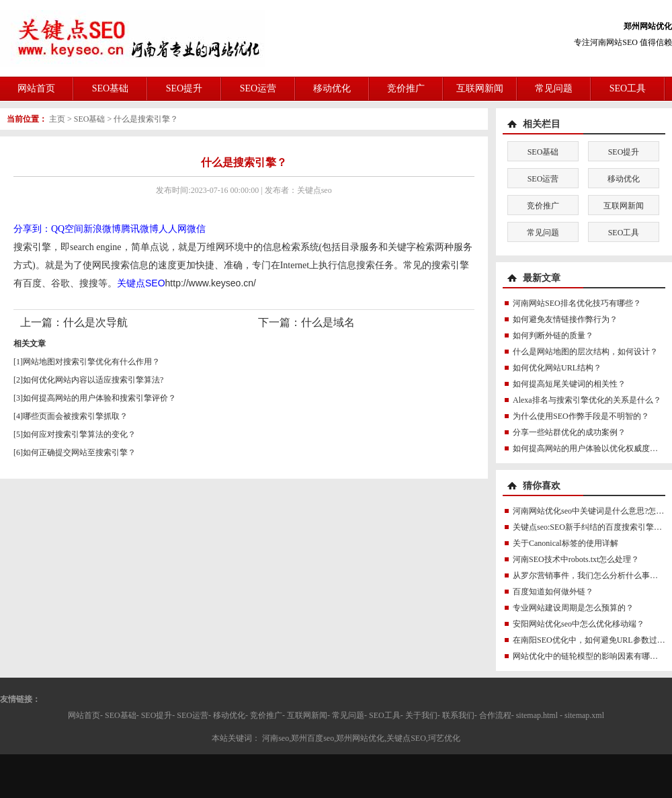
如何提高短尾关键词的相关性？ (569, 384)
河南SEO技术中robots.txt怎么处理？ (576, 559)
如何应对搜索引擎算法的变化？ (79, 434)
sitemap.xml (584, 715)
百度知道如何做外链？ (553, 592)
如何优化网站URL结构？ (557, 368)
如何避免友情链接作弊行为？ (565, 319)
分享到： (32, 229)
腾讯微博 (140, 229)
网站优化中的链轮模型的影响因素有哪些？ (589, 656)
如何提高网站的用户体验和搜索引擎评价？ (99, 398)
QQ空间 (67, 229)
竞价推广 (406, 88)
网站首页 (36, 88)
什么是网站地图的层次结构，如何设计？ (585, 352)
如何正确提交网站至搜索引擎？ (79, 452)
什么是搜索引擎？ (146, 119)
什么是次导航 (95, 322)
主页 (57, 119)
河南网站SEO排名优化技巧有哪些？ (577, 303)
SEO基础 (110, 88)
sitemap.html (537, 715)
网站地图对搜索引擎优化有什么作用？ (91, 362)
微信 (196, 229)
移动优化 (332, 88)
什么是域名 (328, 322)
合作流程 (495, 715)
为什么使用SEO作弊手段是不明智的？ (581, 416)
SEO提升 (184, 88)
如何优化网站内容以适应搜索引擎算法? (93, 380)
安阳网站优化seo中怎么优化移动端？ (579, 624)
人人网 (173, 229)
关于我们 (421, 715)
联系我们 (458, 715)
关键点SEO (141, 283)
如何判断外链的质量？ (553, 335)
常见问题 (554, 88)
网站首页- (85, 715)
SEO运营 (258, 88)
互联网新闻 (480, 88)
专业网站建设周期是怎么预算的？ (573, 608)
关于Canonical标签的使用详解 (565, 543)
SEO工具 (628, 88)
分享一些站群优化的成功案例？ (569, 432)
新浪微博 (102, 229)
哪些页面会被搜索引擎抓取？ (75, 416)
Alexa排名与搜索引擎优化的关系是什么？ (587, 400)
